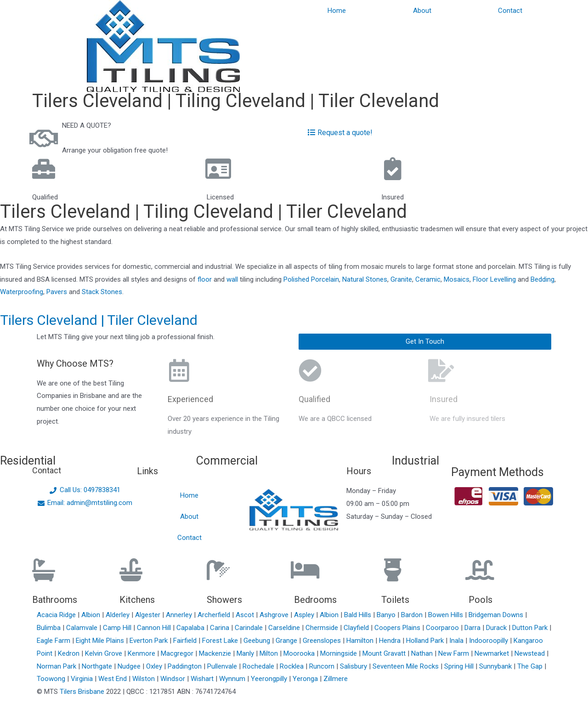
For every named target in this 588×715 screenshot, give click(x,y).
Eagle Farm (54, 641)
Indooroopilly (489, 641)
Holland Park (426, 641)
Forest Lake (221, 641)
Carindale (250, 628)
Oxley (155, 666)
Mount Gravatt (385, 653)
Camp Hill (118, 628)
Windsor (174, 679)
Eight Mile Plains (101, 641)
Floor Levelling (494, 279)
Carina (220, 628)
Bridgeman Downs (497, 615)
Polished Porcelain (311, 279)
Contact (510, 11)
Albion (92, 615)
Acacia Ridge (57, 615)
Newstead (531, 653)
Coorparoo (443, 628)
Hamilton (361, 641)
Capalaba (191, 628)
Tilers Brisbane (82, 692)
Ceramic (428, 279)
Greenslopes (323, 641)
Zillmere (336, 679)
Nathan (423, 653)
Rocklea (293, 666)
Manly (246, 653)
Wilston (144, 679)
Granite (401, 279)
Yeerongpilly (270, 679)
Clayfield (357, 628)
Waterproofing (22, 292)
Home (337, 11)
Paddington (186, 666)
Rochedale (259, 666)
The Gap (531, 666)
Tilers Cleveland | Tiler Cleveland (99, 320)
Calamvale (83, 628)
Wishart (203, 679)
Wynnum (233, 679)
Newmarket (493, 653)
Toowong (52, 679)
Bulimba (50, 628)
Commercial (227, 461)
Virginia (83, 679)
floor (205, 279)
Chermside (323, 628)
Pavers (57, 292)
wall (232, 279)
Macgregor (178, 653)
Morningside (339, 653)
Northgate (98, 666)
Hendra (391, 641)
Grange (287, 641)
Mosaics (457, 279)
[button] (425, 342)
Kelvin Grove (105, 653)
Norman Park (57, 666)
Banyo (387, 615)
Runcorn (323, 666)
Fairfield (186, 641)
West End (113, 679)
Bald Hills (359, 615)
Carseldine (285, 628)
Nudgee (130, 666)
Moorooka (300, 653)
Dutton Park (531, 628)
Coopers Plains (398, 628)
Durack (497, 628)
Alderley (119, 615)
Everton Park (150, 641)
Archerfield (215, 615)
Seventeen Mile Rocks (407, 666)
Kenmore (142, 653)
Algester (149, 615)
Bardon (413, 615)
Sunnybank (496, 666)
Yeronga (306, 679)
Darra (473, 628)
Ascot (246, 615)
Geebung (258, 641)
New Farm (455, 653)
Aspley (305, 615)
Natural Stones (365, 279)
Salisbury (354, 666)
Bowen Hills (447, 615)
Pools (481, 600)
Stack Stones (102, 292)
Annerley (180, 615)
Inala (457, 641)
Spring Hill (460, 666)
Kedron (69, 653)
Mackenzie (216, 653)
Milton (270, 653)
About (422, 11)
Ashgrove (275, 615)
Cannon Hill (155, 628)
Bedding (543, 279)
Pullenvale (223, 666)
